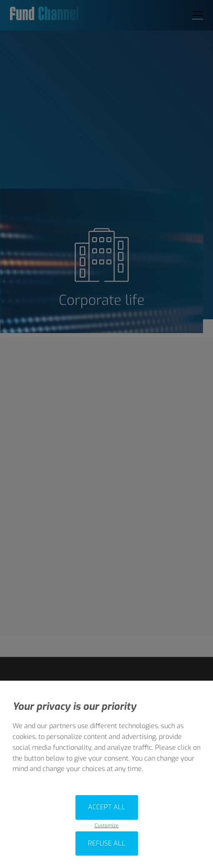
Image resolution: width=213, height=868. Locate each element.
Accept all (107, 807)
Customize (107, 826)
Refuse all (107, 843)
